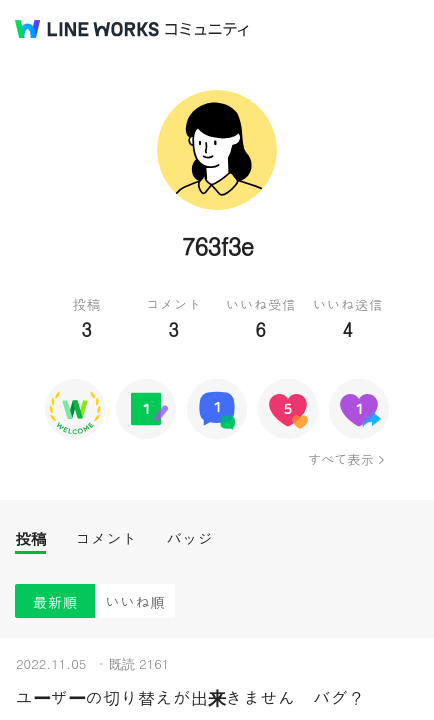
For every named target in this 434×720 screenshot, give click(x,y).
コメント (106, 538)
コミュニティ (207, 29)
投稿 (30, 538)
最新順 (55, 601)
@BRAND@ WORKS (87, 29)
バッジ (189, 538)
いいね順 (135, 601)
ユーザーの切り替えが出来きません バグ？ (190, 697)
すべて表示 (340, 459)
